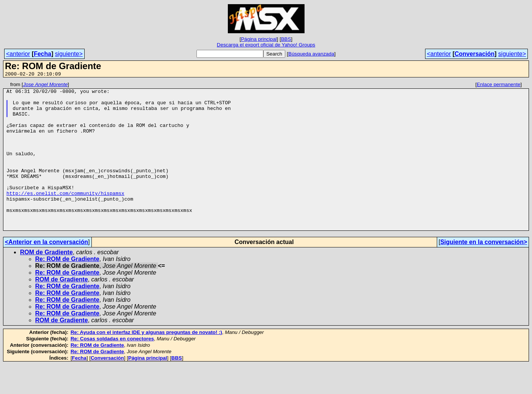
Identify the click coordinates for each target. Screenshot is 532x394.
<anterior (18, 54)
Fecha (42, 54)
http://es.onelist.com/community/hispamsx (65, 216)
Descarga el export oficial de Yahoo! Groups (266, 45)
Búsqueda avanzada (311, 54)
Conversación (475, 54)
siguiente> (69, 54)
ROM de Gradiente (46, 282)
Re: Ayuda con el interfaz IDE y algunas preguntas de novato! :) (146, 362)
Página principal (259, 39)
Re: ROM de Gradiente (67, 288)
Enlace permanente (499, 86)
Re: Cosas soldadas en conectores (112, 368)
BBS (286, 39)
